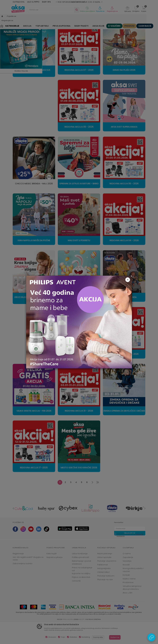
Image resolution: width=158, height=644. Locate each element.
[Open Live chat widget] (151, 637)
